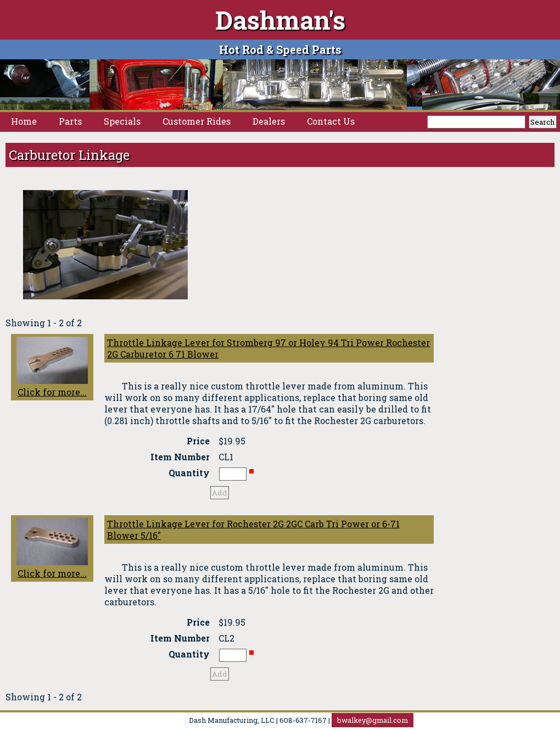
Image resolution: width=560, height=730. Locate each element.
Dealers (269, 121)
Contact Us (331, 121)
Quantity (189, 473)
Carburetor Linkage (69, 155)
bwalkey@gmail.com (373, 720)
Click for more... (52, 367)
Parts (70, 121)
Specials (122, 121)
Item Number (180, 457)
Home (24, 121)
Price (198, 441)
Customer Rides (197, 121)
